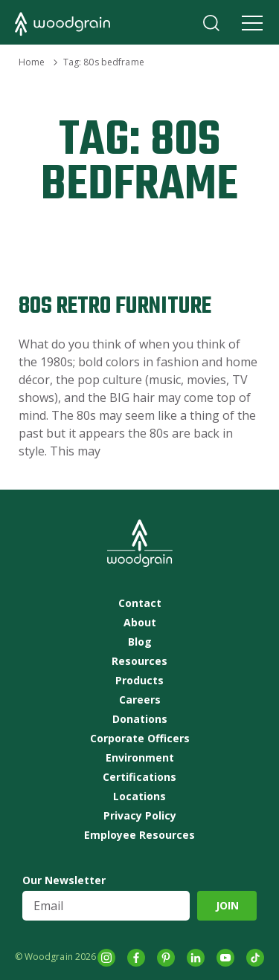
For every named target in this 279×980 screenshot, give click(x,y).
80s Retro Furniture (115, 306)
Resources (139, 661)
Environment (140, 758)
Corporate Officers (140, 739)
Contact (140, 603)
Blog (140, 642)
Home (32, 62)
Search (211, 23)
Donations (140, 719)
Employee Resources (139, 835)
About (140, 623)
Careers (140, 700)
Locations (139, 796)
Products (139, 681)
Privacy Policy (140, 816)
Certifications (139, 777)
